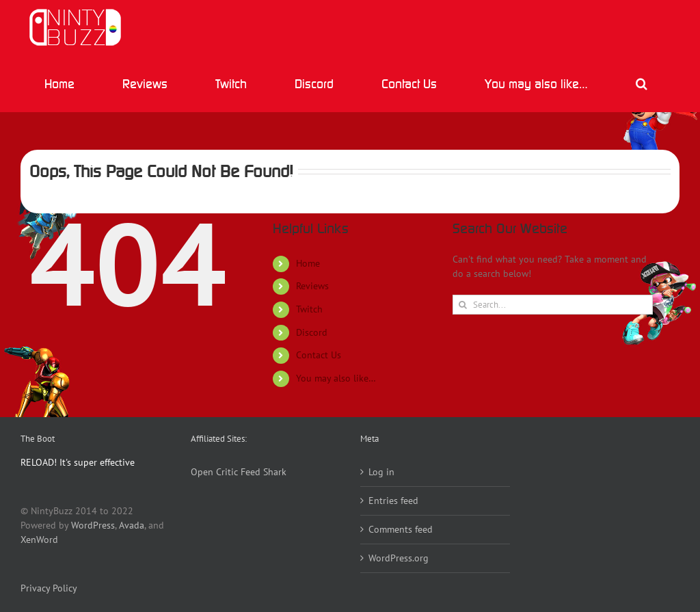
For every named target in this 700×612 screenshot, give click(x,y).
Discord (312, 332)
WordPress (93, 525)
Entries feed (393, 501)
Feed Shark (264, 472)
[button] (641, 83)
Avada (132, 525)
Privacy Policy (49, 588)
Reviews (312, 286)
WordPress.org (399, 558)
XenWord (39, 540)
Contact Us (319, 355)
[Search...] (553, 305)
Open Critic (214, 472)
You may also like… (336, 378)
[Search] (462, 305)
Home (308, 263)
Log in (381, 472)
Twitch (309, 309)
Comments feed (401, 529)
